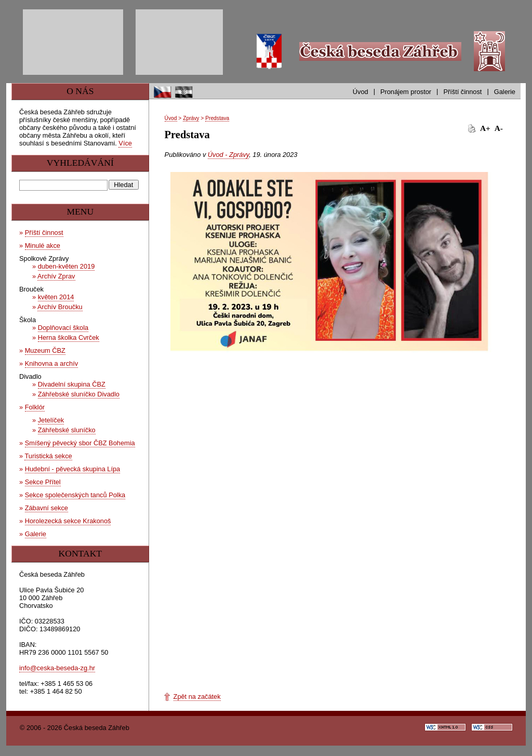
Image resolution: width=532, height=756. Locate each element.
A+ (485, 128)
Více (125, 143)
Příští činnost (462, 92)
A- (499, 128)
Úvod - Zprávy (228, 155)
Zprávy (191, 118)
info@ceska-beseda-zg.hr (57, 668)
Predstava (217, 118)
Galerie (505, 92)
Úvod (361, 92)
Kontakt (80, 553)
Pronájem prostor (406, 92)
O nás (80, 91)
